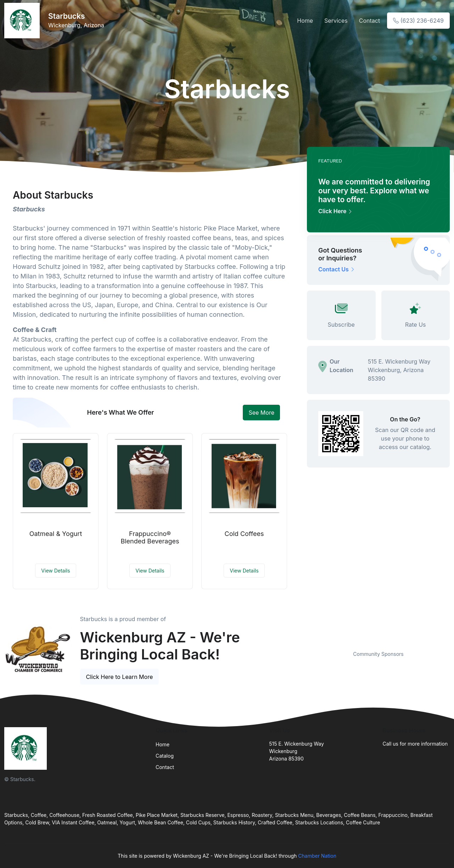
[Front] (23, 21)
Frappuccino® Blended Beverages (150, 538)
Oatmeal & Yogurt (56, 534)
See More (261, 413)
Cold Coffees (244, 534)
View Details (55, 571)
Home (305, 21)
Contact (369, 21)
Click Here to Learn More (120, 677)
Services (336, 21)
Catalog (165, 756)
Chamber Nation (317, 856)
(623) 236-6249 (418, 21)
